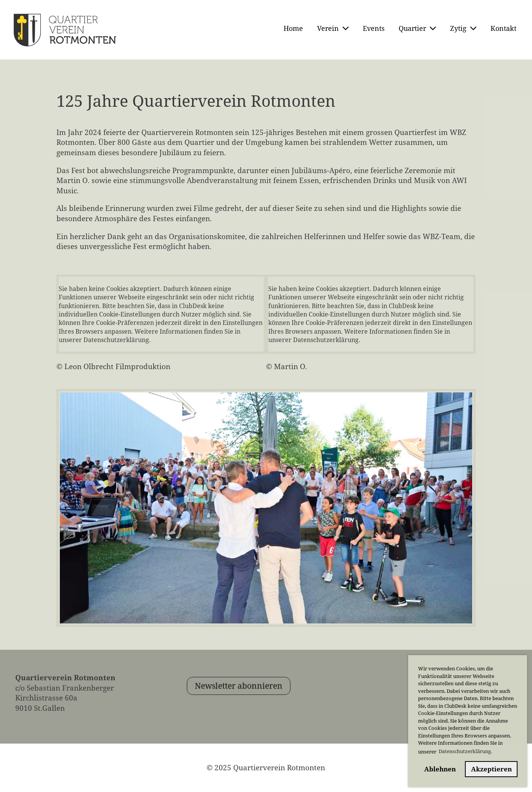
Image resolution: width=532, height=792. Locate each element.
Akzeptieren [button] (491, 769)
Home (293, 28)
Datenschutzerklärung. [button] (465, 751)
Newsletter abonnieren (255, 703)
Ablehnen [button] (440, 769)
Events (374, 28)
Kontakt (503, 28)
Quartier (417, 28)
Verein (333, 28)
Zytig (463, 28)
